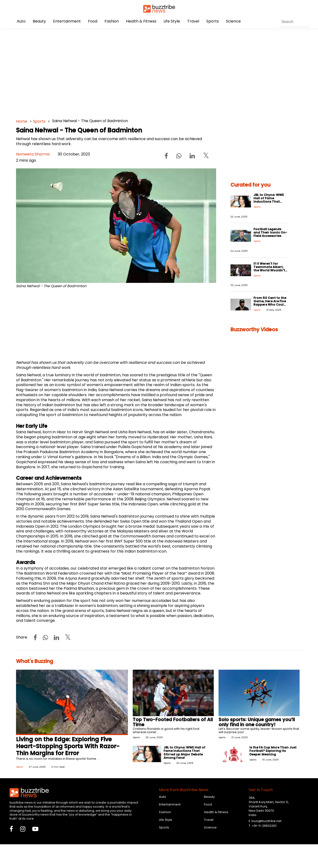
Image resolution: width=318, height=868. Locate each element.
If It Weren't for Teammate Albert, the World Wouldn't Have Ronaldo (269, 269)
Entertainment (67, 21)
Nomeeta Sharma (33, 154)
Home (22, 121)
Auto (21, 21)
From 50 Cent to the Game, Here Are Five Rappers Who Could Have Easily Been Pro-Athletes (270, 305)
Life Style (172, 21)
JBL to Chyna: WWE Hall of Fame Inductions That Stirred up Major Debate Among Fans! (270, 202)
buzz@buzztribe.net (266, 821)
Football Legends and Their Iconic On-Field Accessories (270, 232)
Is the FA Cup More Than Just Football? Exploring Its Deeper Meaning (273, 751)
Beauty (39, 21)
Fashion (112, 21)
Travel (193, 21)
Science (233, 21)
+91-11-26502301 (264, 826)
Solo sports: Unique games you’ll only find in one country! (257, 722)
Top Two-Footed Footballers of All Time (173, 722)
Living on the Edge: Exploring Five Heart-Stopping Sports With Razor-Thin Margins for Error (68, 746)
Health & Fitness (141, 21)
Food (93, 21)
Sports (213, 21)
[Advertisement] (159, 72)
